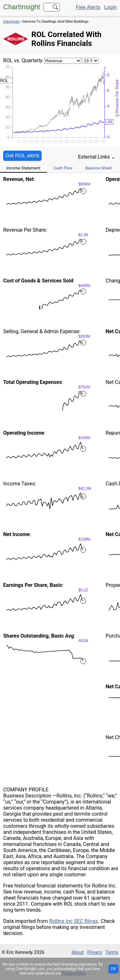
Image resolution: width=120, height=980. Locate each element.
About (78, 952)
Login (111, 7)
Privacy (95, 952)
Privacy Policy (74, 973)
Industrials (11, 22)
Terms (112, 952)
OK (113, 969)
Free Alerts (88, 7)
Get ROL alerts (22, 156)
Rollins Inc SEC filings (74, 921)
